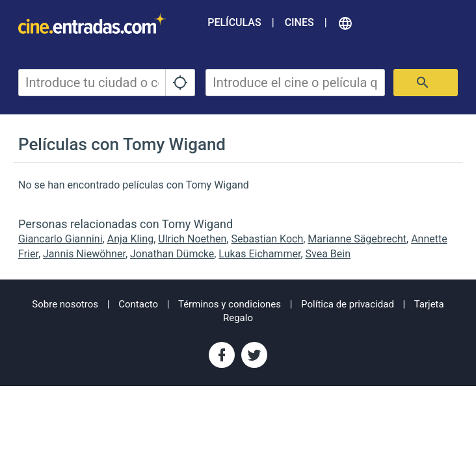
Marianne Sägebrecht (357, 239)
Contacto (138, 304)
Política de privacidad (348, 304)
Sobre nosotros (65, 304)
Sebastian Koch (268, 239)
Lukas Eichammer (259, 254)
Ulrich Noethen (192, 239)
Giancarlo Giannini (60, 239)
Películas (234, 22)
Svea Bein (328, 254)
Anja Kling (130, 239)
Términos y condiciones (230, 304)
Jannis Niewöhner (84, 254)
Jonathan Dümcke (172, 254)
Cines (299, 22)
